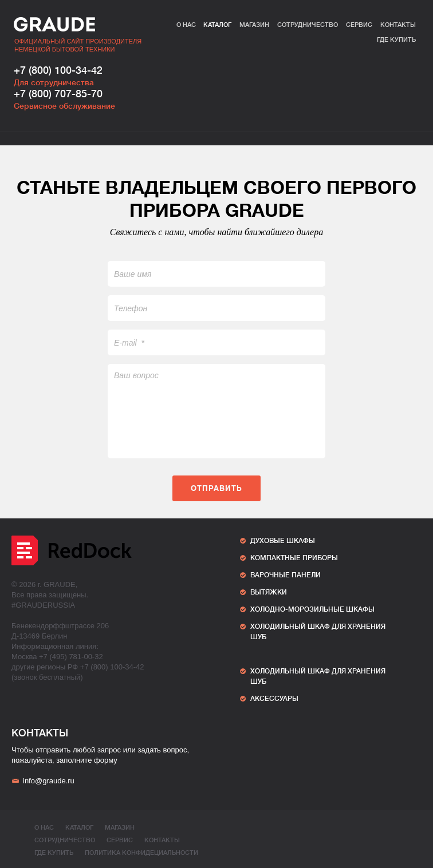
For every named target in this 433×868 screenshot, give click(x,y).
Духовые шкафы (283, 541)
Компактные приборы (294, 558)
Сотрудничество (308, 25)
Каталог (217, 25)
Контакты (398, 25)
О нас (186, 25)
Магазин (254, 25)
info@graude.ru (43, 781)
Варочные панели (286, 575)
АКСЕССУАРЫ (274, 699)
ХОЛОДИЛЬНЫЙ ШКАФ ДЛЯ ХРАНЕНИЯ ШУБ (318, 632)
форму (106, 760)
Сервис (359, 25)
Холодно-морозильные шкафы (312, 609)
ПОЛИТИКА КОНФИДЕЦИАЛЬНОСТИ (141, 853)
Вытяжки (269, 592)
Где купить (396, 40)
